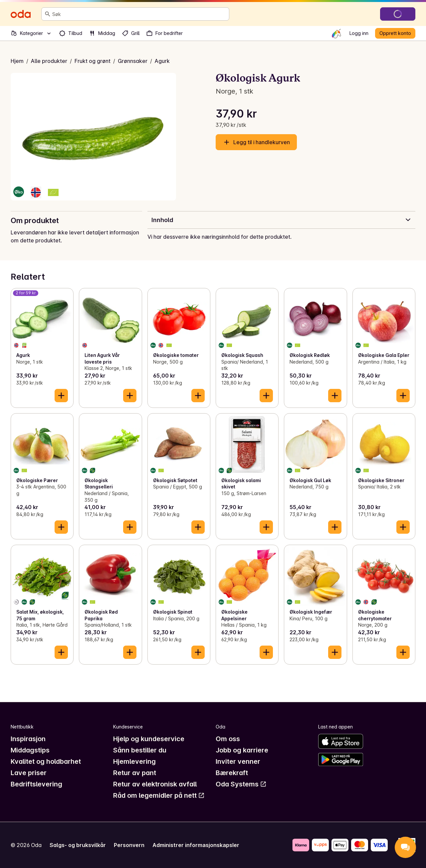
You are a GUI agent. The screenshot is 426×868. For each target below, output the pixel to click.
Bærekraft (232, 773)
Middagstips (30, 750)
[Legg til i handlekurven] (61, 396)
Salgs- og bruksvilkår (78, 845)
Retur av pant (135, 773)
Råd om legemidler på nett (159, 795)
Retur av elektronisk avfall (155, 784)
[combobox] (139, 14)
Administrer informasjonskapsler (196, 845)
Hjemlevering (134, 761)
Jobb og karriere (242, 750)
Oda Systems (241, 784)
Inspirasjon (28, 739)
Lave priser (29, 773)
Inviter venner (238, 761)
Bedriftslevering (36, 784)
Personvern (129, 845)
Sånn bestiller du (140, 750)
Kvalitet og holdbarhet (46, 761)
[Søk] (48, 14)
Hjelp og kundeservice (149, 739)
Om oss (228, 739)
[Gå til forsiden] (21, 14)
